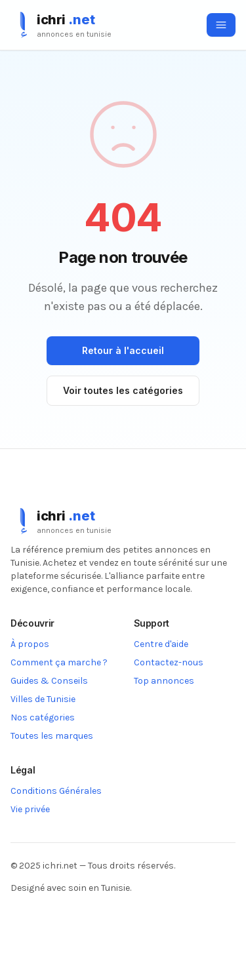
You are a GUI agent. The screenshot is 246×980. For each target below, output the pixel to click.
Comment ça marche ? (59, 662)
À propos (30, 644)
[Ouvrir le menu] (221, 25)
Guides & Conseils (49, 681)
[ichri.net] (61, 25)
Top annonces (164, 681)
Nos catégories (43, 717)
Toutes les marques (52, 736)
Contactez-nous (169, 662)
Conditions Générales (56, 791)
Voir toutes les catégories (123, 390)
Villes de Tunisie (43, 699)
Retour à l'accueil (123, 350)
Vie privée (30, 809)
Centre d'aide (161, 644)
